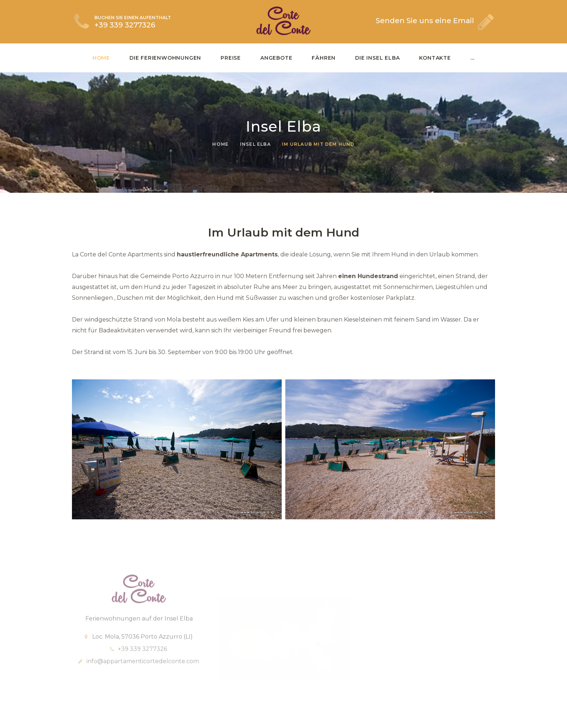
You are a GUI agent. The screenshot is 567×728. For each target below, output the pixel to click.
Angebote (276, 58)
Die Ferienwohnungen (165, 58)
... (472, 58)
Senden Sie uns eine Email (425, 21)
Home (101, 58)
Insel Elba (255, 144)
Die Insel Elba (377, 58)
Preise (231, 58)
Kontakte (435, 58)
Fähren (324, 58)
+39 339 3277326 (125, 25)
